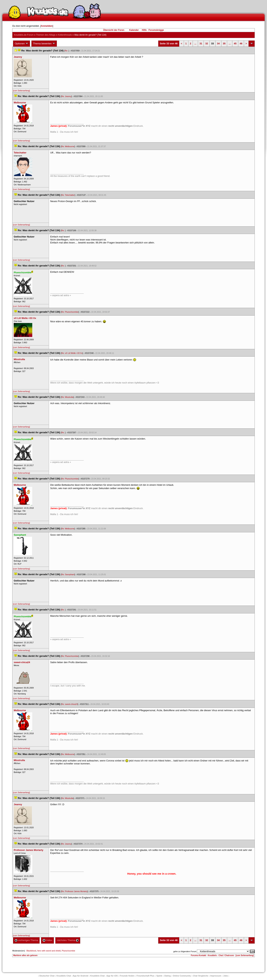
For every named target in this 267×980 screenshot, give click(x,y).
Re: (67, 51)
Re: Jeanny (66, 96)
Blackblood (31, 951)
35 (224, 44)
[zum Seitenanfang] (21, 91)
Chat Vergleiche (201, 976)
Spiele (159, 976)
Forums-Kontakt (198, 955)
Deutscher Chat (47, 976)
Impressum (216, 976)
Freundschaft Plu (145, 976)
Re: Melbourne (68, 146)
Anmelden (47, 26)
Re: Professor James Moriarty (74, 891)
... (195, 44)
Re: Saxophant (68, 574)
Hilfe (144, 30)
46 (241, 44)
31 (201, 44)
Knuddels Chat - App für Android (72, 976)
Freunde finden (127, 976)
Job (226, 976)
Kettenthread (65, 35)
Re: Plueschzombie (70, 312)
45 (235, 44)
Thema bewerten (44, 44)
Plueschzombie (68, 951)
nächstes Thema (68, 940)
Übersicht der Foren (114, 30)
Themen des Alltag (46, 35)
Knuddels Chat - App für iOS (104, 976)
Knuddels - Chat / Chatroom (221, 955)
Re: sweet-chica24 (70, 704)
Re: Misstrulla (67, 397)
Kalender (134, 30)
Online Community (182, 976)
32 (207, 44)
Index (47, 940)
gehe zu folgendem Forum (185, 951)
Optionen (22, 44)
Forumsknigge (156, 30)
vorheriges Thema (26, 940)
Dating (168, 976)
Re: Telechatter (68, 195)
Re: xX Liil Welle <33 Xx (72, 353)
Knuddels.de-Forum (24, 35)
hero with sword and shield (49, 951)
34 (218, 44)
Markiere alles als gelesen (25, 955)
